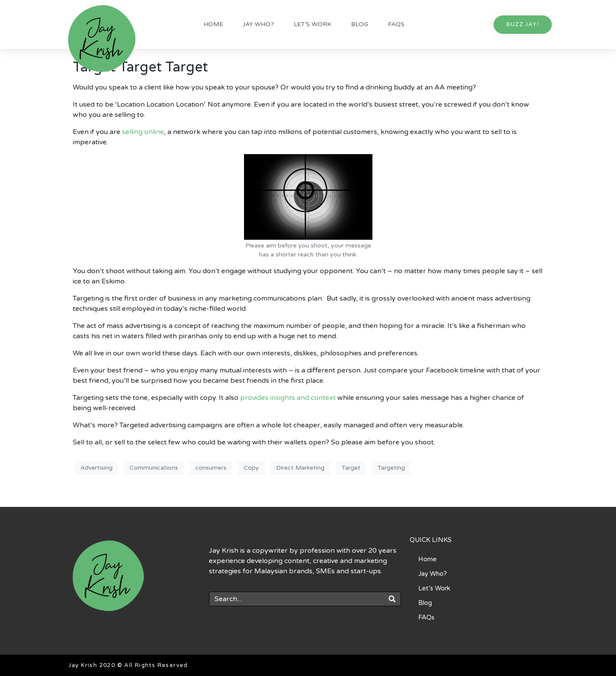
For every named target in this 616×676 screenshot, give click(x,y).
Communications (154, 468)
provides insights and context (289, 398)
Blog (360, 24)
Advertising (97, 468)
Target (351, 468)
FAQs (396, 24)
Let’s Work (312, 24)
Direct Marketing (300, 468)
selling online (143, 132)
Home (213, 24)
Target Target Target (140, 67)
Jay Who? (258, 24)
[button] (523, 25)
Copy (251, 468)
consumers (211, 468)
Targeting (391, 468)
